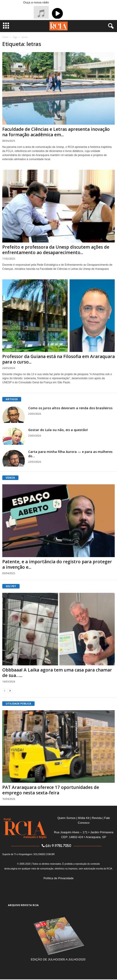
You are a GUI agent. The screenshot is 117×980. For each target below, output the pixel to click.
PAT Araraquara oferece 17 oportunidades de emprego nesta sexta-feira (51, 790)
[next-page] (10, 691)
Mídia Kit (84, 818)
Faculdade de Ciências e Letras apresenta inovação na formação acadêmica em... (56, 132)
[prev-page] (5, 691)
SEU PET (11, 586)
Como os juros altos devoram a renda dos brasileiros (70, 408)
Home (5, 37)
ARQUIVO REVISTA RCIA (23, 905)
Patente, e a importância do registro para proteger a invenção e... (57, 564)
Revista (97, 818)
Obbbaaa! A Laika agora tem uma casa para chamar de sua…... (57, 673)
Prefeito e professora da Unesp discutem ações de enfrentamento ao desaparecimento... (56, 250)
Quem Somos (66, 818)
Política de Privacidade (58, 878)
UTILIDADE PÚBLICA (18, 703)
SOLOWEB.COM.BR (44, 854)
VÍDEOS (10, 478)
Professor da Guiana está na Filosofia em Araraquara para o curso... (58, 359)
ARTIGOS (12, 399)
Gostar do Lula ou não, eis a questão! (58, 430)
